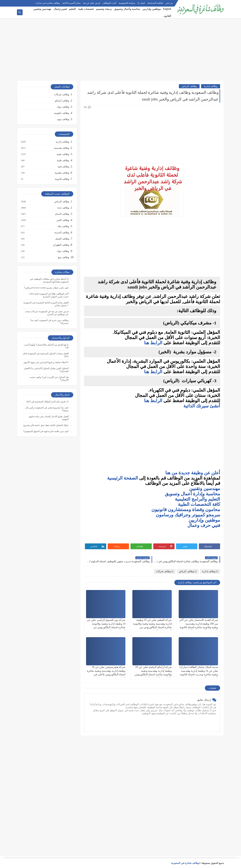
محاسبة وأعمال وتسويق (127, 9)
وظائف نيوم (63, 119)
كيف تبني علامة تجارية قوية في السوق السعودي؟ (46, 431)
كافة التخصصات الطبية (199, 504)
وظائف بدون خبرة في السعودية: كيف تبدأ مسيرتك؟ (50, 322)
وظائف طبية (63, 160)
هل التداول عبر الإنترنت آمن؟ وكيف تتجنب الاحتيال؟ (49, 379)
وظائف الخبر (63, 220)
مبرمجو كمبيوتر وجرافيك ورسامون (188, 515)
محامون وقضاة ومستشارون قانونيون (186, 510)
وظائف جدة (63, 208)
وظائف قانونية (62, 179)
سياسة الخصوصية (127, 3)
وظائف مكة (63, 226)
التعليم (72, 9)
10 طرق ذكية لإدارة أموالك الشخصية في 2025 (47, 402)
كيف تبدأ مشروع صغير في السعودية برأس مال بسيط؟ (47, 409)
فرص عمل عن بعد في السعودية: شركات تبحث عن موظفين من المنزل (47, 313)
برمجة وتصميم (104, 9)
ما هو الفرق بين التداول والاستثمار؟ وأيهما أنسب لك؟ (46, 346)
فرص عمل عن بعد (92, 3)
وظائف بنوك (63, 107)
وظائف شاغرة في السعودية (185, 863)
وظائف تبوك (63, 251)
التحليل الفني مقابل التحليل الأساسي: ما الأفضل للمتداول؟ (46, 370)
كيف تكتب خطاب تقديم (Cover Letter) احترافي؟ (46, 288)
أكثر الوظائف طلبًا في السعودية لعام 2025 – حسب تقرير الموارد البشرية (48, 295)
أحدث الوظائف (109, 3)
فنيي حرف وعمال (204, 525)
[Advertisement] (120, 51)
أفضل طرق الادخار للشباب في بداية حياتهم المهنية (49, 418)
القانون (167, 16)
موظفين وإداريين (152, 9)
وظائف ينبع (63, 257)
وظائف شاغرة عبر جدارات (48, 3)
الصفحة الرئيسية (123, 478)
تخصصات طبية (86, 9)
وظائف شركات (165, 571)
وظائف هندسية (61, 148)
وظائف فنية (63, 167)
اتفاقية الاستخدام (155, 3)
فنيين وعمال (60, 9)
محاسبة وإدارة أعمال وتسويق (192, 494)
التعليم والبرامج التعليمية (198, 499)
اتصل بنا (141, 3)
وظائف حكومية (62, 113)
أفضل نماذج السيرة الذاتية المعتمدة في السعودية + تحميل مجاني (46, 304)
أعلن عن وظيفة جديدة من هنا (193, 473)
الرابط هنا (153, 343)
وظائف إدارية (211, 86)
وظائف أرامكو (62, 101)
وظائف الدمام (62, 214)
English (167, 9)
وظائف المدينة (62, 233)
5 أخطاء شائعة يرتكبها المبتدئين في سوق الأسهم (46, 362)
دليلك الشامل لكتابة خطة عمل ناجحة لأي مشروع (46, 425)
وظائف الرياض (189, 86)
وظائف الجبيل (62, 239)
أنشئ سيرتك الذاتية (201, 406)
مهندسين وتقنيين (42, 9)
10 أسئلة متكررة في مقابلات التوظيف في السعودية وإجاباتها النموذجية (49, 280)
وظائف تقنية (63, 154)
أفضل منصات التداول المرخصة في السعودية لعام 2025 (46, 355)
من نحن (169, 3)
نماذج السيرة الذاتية (71, 3)
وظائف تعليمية (62, 173)
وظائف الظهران (61, 245)
